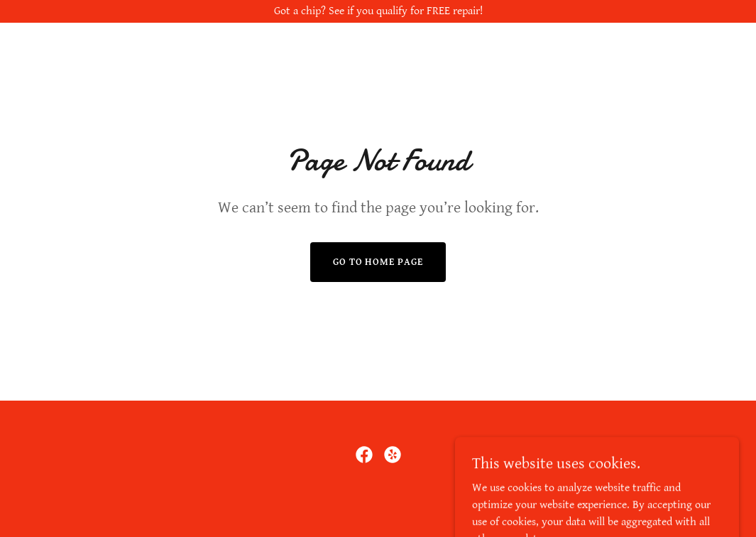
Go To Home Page (378, 262)
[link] (364, 455)
